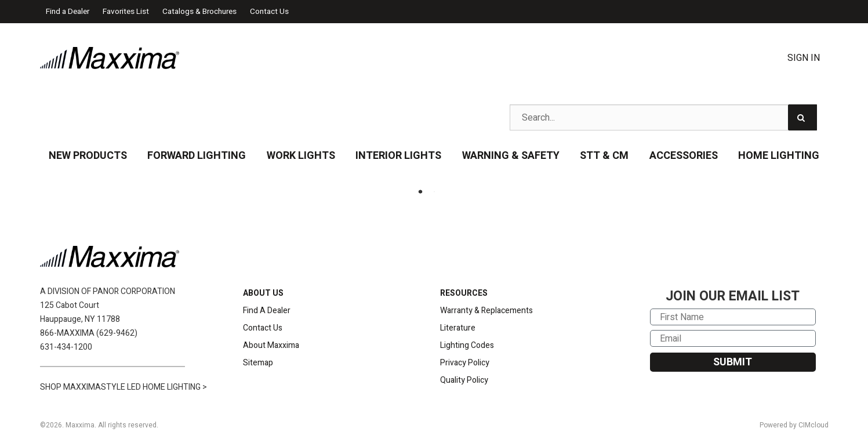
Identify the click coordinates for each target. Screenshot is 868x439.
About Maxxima (271, 345)
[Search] (802, 117)
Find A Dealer (267, 311)
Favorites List (126, 12)
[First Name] (733, 317)
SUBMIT (733, 362)
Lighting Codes (467, 345)
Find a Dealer (68, 12)
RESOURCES (464, 293)
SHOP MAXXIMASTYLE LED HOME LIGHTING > (124, 387)
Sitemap (258, 363)
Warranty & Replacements (486, 311)
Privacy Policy (465, 363)
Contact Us (269, 12)
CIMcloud (813, 425)
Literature (458, 328)
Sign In (804, 58)
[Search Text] (663, 117)
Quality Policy (464, 380)
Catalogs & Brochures (199, 12)
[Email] (733, 338)
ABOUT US (263, 293)
